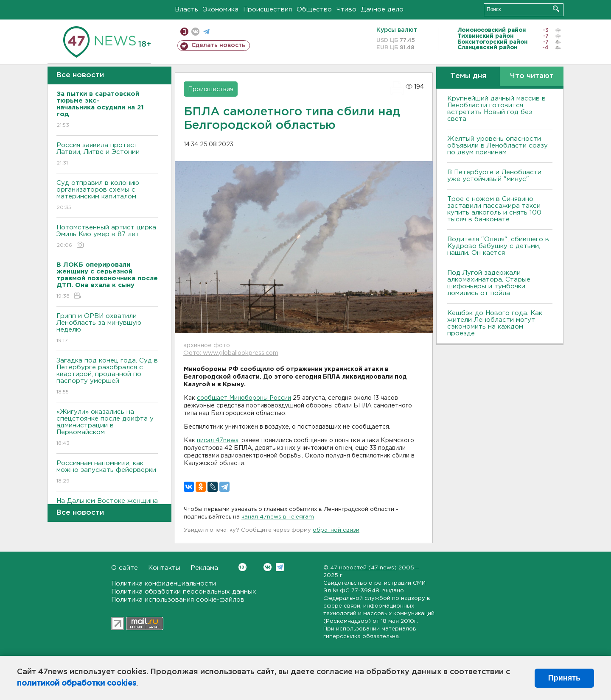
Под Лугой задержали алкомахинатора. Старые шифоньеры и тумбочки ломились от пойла (489, 283)
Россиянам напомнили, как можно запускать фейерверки (107, 473)
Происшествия (268, 10)
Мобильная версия (184, 32)
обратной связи (336, 530)
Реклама (204, 568)
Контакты (164, 568)
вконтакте (195, 32)
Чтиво (346, 10)
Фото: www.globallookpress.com (231, 353)
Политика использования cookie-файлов (178, 600)
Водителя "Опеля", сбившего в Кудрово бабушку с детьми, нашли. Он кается (498, 246)
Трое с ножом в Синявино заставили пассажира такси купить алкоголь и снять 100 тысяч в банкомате (494, 209)
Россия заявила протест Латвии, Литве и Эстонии (107, 155)
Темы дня (468, 76)
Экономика (221, 10)
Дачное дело (382, 10)
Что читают (532, 76)
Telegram (280, 567)
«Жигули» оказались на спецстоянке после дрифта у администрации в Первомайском (107, 428)
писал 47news (218, 441)
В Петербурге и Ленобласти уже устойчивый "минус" (494, 176)
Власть (186, 10)
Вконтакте (242, 567)
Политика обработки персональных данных (184, 592)
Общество (314, 10)
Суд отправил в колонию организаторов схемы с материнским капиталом (107, 196)
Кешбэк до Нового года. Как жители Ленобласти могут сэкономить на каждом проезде (495, 323)
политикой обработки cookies (77, 683)
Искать (556, 9)
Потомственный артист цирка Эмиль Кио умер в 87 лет (107, 237)
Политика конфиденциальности (164, 584)
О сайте (125, 568)
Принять (564, 678)
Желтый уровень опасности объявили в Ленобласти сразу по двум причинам (497, 146)
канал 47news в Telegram (278, 517)
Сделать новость (218, 45)
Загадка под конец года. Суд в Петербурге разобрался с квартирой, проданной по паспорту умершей (107, 377)
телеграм (206, 32)
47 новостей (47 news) (363, 568)
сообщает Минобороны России (244, 398)
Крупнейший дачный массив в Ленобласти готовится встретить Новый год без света (496, 109)
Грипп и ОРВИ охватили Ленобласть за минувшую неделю (107, 329)
